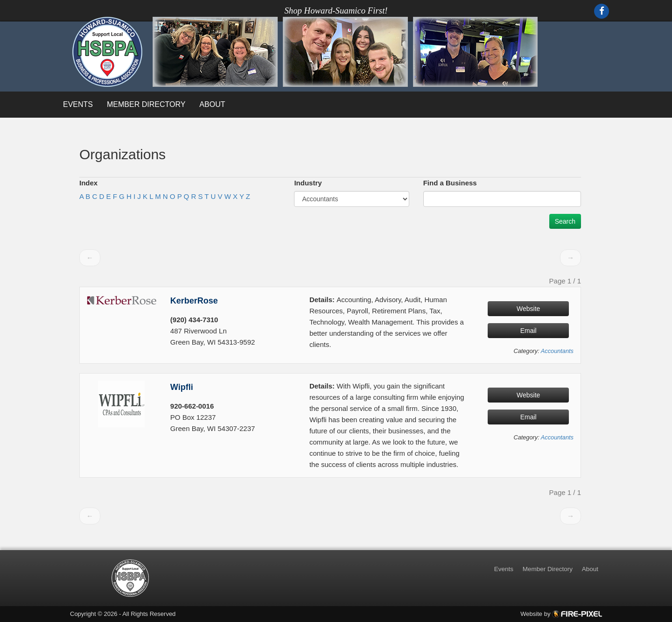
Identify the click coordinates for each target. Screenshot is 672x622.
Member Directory (146, 104)
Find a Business (450, 183)
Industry (308, 183)
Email (528, 331)
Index (88, 183)
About (212, 104)
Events (78, 104)
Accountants (557, 351)
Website (528, 309)
